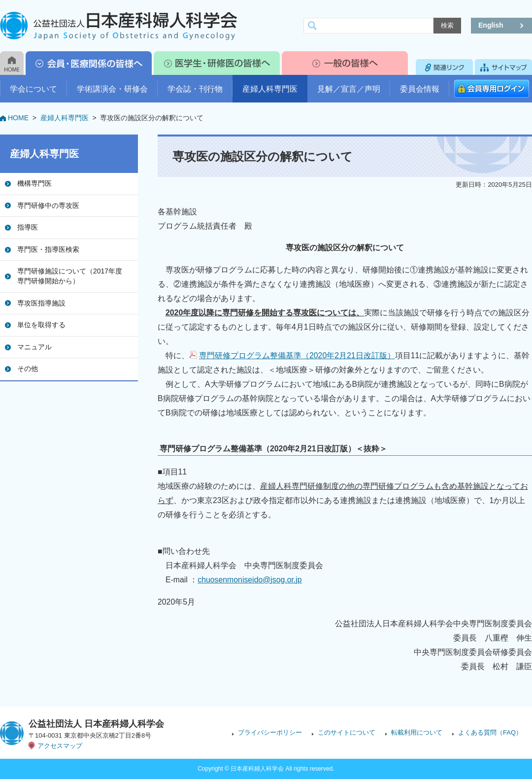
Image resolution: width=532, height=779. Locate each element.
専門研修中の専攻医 (48, 205)
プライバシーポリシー (270, 732)
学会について (33, 89)
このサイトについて (347, 732)
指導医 (28, 227)
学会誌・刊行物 (195, 89)
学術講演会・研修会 (112, 89)
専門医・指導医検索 (48, 249)
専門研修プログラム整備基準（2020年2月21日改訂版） (297, 356)
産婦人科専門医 (270, 89)
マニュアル (34, 347)
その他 (28, 369)
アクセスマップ (60, 746)
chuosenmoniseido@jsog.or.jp (249, 580)
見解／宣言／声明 (349, 89)
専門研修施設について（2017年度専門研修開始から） (70, 276)
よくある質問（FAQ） (490, 732)
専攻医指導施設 (41, 303)
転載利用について (417, 732)
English (491, 25)
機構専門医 (34, 183)
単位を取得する (41, 325)
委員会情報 (420, 89)
